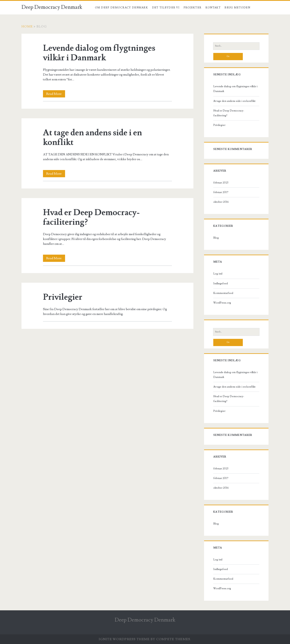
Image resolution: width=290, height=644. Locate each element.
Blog (259, 8)
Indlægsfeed (221, 284)
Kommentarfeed (223, 293)
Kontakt (213, 8)
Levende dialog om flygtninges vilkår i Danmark (99, 53)
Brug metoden (237, 8)
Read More (56, 94)
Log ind (218, 274)
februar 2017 (221, 192)
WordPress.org (222, 303)
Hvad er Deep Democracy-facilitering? (91, 217)
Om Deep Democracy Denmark (122, 8)
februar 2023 (221, 183)
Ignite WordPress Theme (124, 639)
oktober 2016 (221, 202)
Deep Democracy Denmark (52, 7)
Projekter (193, 8)
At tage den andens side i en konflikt (92, 138)
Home (27, 26)
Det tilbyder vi (166, 8)
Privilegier (63, 297)
